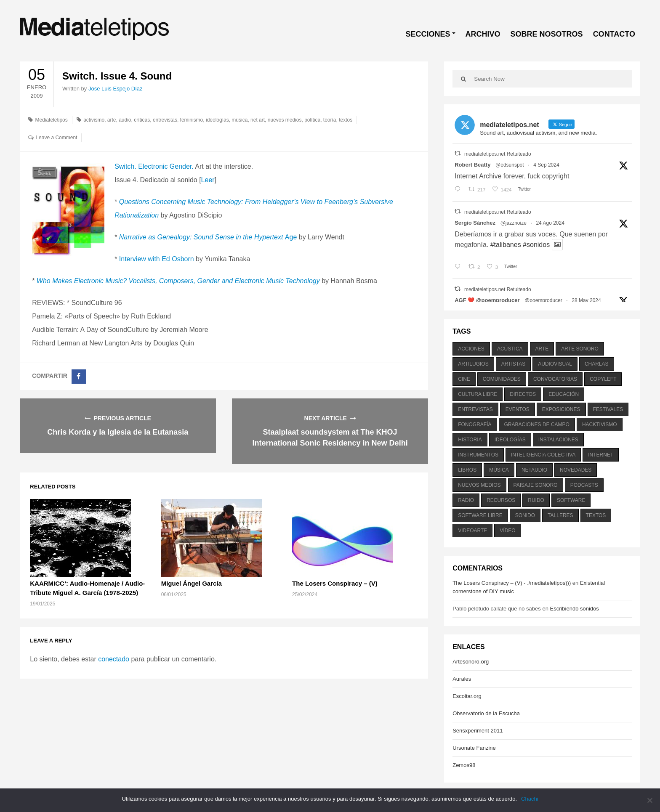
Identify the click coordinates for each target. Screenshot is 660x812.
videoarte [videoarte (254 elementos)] (472, 531)
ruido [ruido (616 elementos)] (536, 500)
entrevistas (165, 120)
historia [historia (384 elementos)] (470, 440)
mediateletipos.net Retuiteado (498, 154)
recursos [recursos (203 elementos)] (501, 500)
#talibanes (506, 245)
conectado (114, 659)
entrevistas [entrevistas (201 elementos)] (475, 409)
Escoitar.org (467, 696)
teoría (330, 120)
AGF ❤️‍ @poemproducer (487, 300)
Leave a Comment (56, 138)
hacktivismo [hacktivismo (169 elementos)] (600, 425)
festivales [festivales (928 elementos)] (608, 409)
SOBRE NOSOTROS (547, 34)
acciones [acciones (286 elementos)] (471, 349)
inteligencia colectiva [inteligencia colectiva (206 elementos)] (543, 455)
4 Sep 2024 (546, 165)
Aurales (462, 679)
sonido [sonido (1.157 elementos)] (525, 515)
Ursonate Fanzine (474, 748)
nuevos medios (285, 120)
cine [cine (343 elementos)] (464, 379)
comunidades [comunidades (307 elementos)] (502, 379)
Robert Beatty (472, 165)
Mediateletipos (51, 120)
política (312, 120)
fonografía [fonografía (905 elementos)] (475, 425)
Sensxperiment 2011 (478, 731)
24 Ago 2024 (550, 223)
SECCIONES (428, 34)
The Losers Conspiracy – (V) (335, 583)
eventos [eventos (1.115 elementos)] (518, 409)
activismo (94, 120)
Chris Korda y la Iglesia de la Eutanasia (118, 432)
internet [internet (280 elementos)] (601, 455)
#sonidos (536, 245)
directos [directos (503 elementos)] (523, 394)
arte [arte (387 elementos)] (542, 349)
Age (208, 237)
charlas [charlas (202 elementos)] (597, 364)
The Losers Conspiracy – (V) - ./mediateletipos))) (512, 583)
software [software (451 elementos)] (571, 500)
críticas (142, 120)
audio (125, 120)
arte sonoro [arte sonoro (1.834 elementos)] (580, 349)
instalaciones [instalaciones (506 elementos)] (558, 440)
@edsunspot (510, 165)
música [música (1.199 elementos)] (499, 470)
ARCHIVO (483, 34)
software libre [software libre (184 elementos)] (480, 515)
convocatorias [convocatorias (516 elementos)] (555, 379)
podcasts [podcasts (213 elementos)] (584, 485)
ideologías (217, 120)
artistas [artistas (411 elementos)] (514, 364)
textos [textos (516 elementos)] (596, 515)
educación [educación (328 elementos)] (564, 394)
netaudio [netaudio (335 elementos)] (534, 470)
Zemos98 (464, 765)
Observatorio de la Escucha (486, 713)
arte (112, 120)
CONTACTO (614, 34)
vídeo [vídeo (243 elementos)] (507, 531)
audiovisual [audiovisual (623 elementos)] (555, 364)
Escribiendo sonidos (574, 609)
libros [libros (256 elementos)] (467, 470)
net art (258, 120)
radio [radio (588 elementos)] (466, 500)
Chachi (530, 799)
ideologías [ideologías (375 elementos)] (510, 440)
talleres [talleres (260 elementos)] (560, 515)
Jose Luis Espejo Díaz (116, 89)
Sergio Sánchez (475, 223)
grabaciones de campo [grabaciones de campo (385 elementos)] (537, 425)
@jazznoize (514, 223)
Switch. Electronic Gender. (154, 166)
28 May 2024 (586, 300)
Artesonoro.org (471, 662)
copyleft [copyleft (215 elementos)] (603, 379)
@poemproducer (543, 300)
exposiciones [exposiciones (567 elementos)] (561, 409)
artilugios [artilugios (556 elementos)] (473, 364)
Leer (208, 180)
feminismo (192, 120)
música (240, 120)
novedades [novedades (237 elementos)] (576, 470)
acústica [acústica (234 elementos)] (510, 349)
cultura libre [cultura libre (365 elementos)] (478, 394)
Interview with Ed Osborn (157, 259)
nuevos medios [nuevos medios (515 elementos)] (479, 485)
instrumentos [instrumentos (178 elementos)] (478, 455)
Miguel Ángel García (192, 583)
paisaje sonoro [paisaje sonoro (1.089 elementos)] (536, 485)
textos (346, 120)
